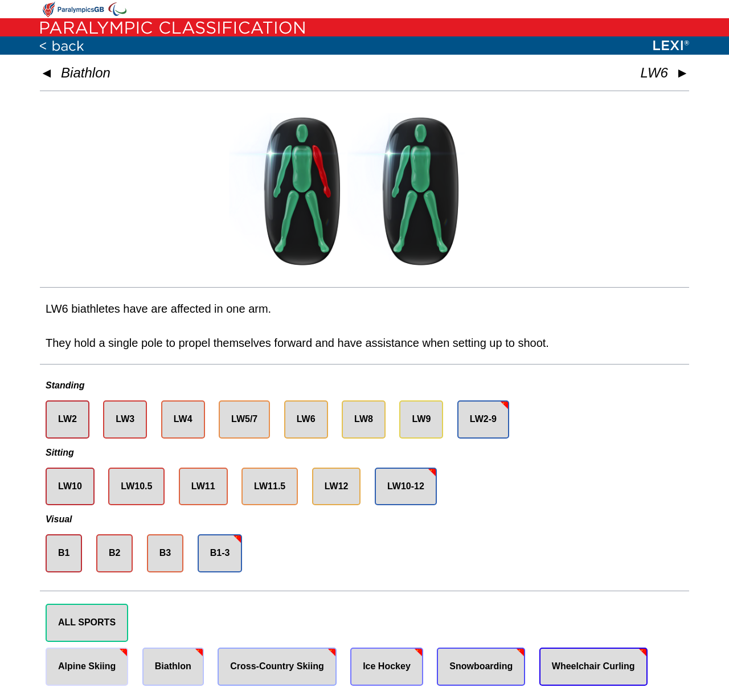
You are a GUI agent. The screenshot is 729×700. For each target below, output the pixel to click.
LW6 (306, 419)
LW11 (203, 486)
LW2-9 (483, 419)
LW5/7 (244, 419)
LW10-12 (406, 486)
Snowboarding (481, 666)
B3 (165, 553)
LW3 (125, 419)
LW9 (421, 419)
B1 (64, 553)
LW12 (337, 486)
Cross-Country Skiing (277, 666)
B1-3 (220, 553)
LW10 (70, 486)
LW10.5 (136, 486)
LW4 (183, 419)
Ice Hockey (387, 666)
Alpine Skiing (87, 666)
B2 (114, 553)
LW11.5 (270, 486)
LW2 (67, 419)
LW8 (364, 419)
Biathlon (86, 73)
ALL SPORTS (87, 622)
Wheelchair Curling (593, 666)
